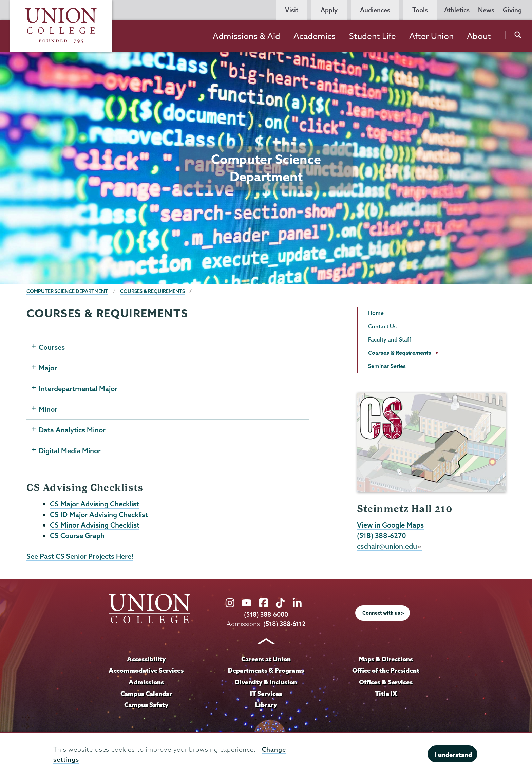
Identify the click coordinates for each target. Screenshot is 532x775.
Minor (48, 409)
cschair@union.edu (389, 546)
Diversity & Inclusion (266, 682)
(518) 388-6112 (284, 624)
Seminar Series (387, 366)
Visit (292, 10)
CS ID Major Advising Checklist (99, 514)
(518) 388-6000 (266, 615)
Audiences (375, 10)
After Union (431, 36)
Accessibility (146, 659)
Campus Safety (146, 705)
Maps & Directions (386, 659)
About (479, 36)
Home (376, 313)
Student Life (373, 36)
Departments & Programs (266, 670)
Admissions (146, 682)
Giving (512, 10)
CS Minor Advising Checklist (95, 525)
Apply (329, 10)
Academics (315, 36)
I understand (453, 755)
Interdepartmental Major (78, 388)
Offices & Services (386, 682)
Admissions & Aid (246, 36)
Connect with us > (383, 613)
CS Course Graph (77, 535)
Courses (52, 347)
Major (48, 368)
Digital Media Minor (70, 450)
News (486, 10)
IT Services (266, 694)
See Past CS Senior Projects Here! (80, 556)
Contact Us (382, 326)
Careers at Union (266, 659)
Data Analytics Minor (72, 430)
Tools (420, 10)
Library (266, 705)
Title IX (386, 694)
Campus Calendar (146, 694)
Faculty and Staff (390, 339)
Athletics (457, 10)
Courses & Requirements (153, 291)
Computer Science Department (67, 291)
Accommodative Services (146, 670)
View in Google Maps (390, 525)
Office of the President (386, 670)
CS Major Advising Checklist (94, 504)
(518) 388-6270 (382, 535)
